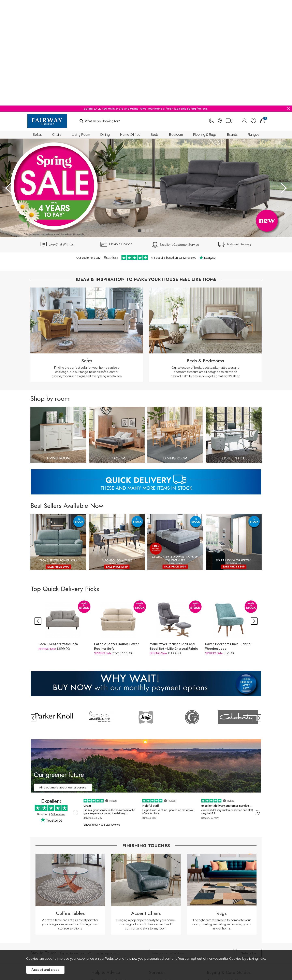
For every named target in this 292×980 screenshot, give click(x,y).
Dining (105, 29)
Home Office (130, 29)
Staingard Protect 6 (162, 880)
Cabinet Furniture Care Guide (226, 911)
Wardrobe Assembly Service (167, 886)
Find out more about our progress (63, 682)
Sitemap (159, 940)
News (37, 906)
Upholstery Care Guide (222, 906)
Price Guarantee (44, 940)
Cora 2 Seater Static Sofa (58, 538)
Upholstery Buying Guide (223, 875)
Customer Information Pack (109, 875)
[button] (140, 125)
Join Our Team (43, 886)
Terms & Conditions (94, 940)
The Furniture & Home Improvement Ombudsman (57, 893)
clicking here (256, 959)
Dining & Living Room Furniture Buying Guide (231, 882)
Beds (155, 29)
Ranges (254, 29)
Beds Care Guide (218, 917)
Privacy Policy (120, 940)
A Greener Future (45, 900)
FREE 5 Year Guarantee (106, 880)
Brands (232, 29)
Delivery (97, 897)
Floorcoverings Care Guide (225, 922)
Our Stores (41, 880)
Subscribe (249, 848)
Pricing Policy (68, 940)
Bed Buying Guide (219, 895)
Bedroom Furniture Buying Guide (228, 889)
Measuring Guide (103, 886)
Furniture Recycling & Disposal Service (174, 891)
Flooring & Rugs (205, 29)
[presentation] (8, 83)
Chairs (57, 29)
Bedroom (176, 29)
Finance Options (160, 875)
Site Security (141, 940)
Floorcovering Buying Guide (225, 900)
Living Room (81, 29)
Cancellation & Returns (106, 891)
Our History (41, 875)
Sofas (37, 29)
